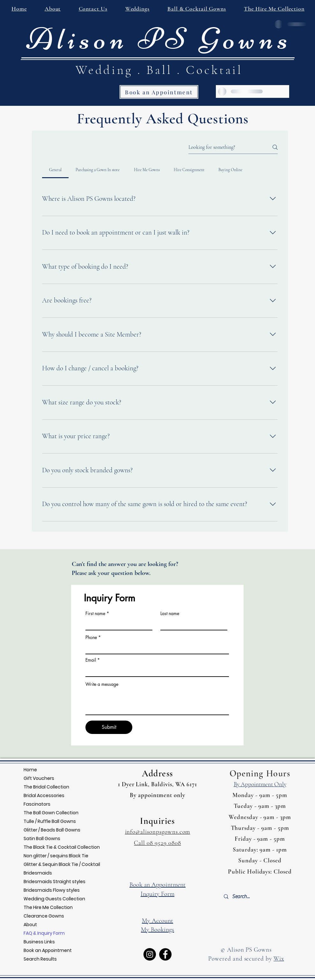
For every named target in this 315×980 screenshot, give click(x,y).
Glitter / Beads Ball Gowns (52, 830)
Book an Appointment (48, 950)
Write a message (102, 684)
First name (95, 613)
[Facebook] (165, 954)
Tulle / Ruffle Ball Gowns (50, 821)
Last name (170, 613)
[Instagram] (150, 954)
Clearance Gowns (44, 916)
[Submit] (109, 727)
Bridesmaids (38, 873)
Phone (91, 637)
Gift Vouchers (39, 778)
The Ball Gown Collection (51, 813)
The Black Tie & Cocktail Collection (62, 847)
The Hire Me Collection (48, 907)
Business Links (39, 942)
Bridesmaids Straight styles (55, 882)
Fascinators (37, 804)
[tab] (55, 170)
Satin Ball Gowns (42, 838)
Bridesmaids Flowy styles (52, 890)
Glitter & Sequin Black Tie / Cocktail (62, 864)
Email (91, 660)
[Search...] (260, 897)
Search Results (40, 959)
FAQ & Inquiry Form (44, 933)
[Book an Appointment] (159, 92)
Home (30, 770)
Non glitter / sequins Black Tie (56, 856)
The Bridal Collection (46, 787)
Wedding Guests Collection (54, 899)
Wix (279, 958)
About (30, 925)
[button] (93, 9)
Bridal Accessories (44, 795)
